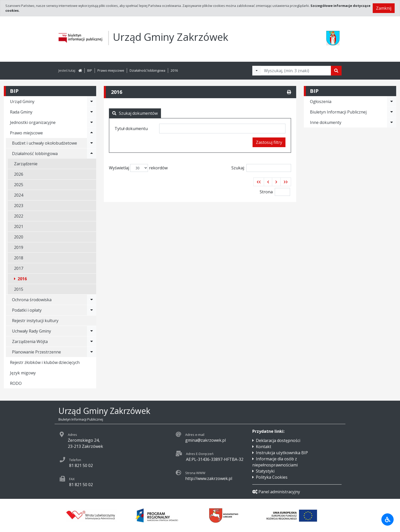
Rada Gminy (21, 112)
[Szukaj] (336, 71)
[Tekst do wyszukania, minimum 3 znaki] (296, 71)
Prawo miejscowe (111, 70)
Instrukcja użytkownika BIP (282, 453)
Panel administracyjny (276, 492)
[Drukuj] (289, 92)
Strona (266, 192)
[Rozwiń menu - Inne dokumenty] (392, 122)
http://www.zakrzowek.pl (209, 478)
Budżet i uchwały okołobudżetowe (45, 143)
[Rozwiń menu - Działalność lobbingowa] (92, 154)
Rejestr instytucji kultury (35, 321)
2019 (19, 247)
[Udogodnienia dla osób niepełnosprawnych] (387, 520)
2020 (19, 237)
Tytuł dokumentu (131, 129)
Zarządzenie (26, 164)
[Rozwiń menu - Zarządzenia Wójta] (92, 341)
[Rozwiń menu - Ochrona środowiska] (92, 300)
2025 (19, 185)
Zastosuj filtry (269, 142)
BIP (90, 70)
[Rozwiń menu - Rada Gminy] (92, 112)
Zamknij (384, 8)
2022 (19, 216)
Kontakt (264, 447)
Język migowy (23, 373)
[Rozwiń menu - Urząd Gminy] (92, 102)
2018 (19, 258)
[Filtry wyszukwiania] (257, 71)
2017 (19, 268)
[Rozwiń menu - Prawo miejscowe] (92, 133)
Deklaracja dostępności (278, 440)
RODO (16, 383)
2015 (19, 289)
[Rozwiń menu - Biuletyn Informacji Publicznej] (392, 112)
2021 (19, 226)
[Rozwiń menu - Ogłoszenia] (392, 102)
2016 (174, 70)
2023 (19, 206)
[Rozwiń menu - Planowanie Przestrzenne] (92, 352)
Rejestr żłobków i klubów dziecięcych (45, 362)
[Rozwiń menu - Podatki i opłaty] (92, 310)
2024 (19, 195)
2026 (19, 174)
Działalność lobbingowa (147, 70)
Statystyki (265, 471)
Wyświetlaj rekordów (138, 168)
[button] (259, 182)
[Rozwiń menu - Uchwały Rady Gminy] (92, 331)
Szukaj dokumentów (135, 113)
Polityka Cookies (272, 477)
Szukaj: (261, 168)
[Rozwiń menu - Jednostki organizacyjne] (92, 122)
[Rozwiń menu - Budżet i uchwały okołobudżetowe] (92, 143)
